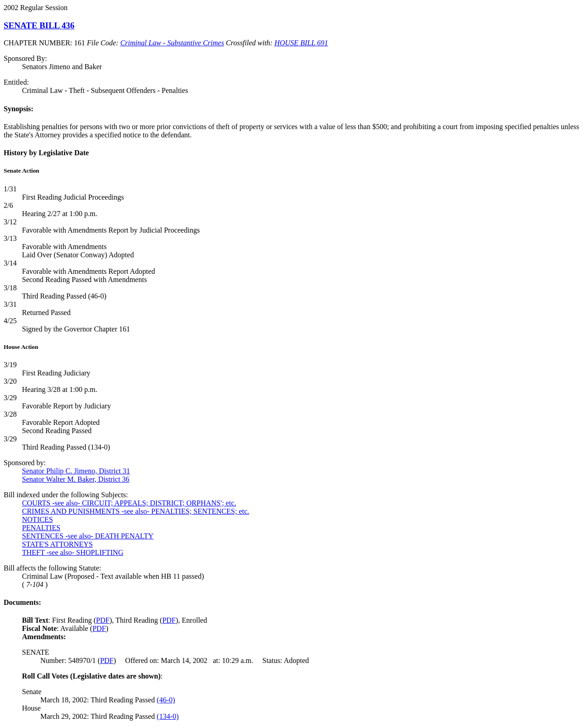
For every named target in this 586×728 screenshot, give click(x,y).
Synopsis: (19, 109)
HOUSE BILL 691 (301, 43)
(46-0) (166, 700)
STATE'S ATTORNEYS (57, 544)
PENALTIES (41, 528)
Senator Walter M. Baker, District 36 (76, 479)
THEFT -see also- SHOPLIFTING (73, 552)
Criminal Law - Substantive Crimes (172, 43)
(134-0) (168, 716)
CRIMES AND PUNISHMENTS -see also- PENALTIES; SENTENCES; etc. (136, 511)
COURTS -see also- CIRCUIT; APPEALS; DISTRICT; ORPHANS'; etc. (129, 503)
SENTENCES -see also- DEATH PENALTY (88, 536)
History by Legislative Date (46, 153)
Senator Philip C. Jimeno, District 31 (76, 471)
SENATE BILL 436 (39, 25)
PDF (103, 620)
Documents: (22, 602)
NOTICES (38, 519)
